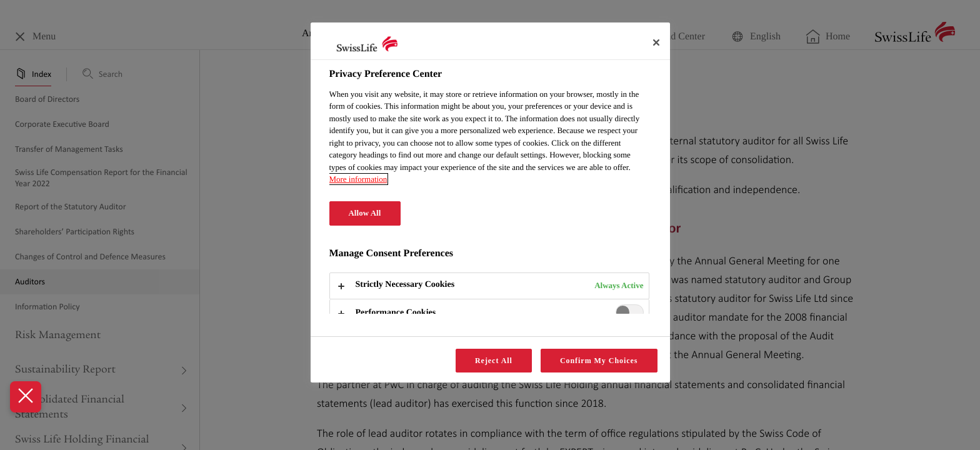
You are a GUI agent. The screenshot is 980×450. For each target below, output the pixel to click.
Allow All (365, 213)
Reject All (494, 361)
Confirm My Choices (599, 361)
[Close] (656, 42)
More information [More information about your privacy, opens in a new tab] (358, 179)
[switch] (630, 312)
